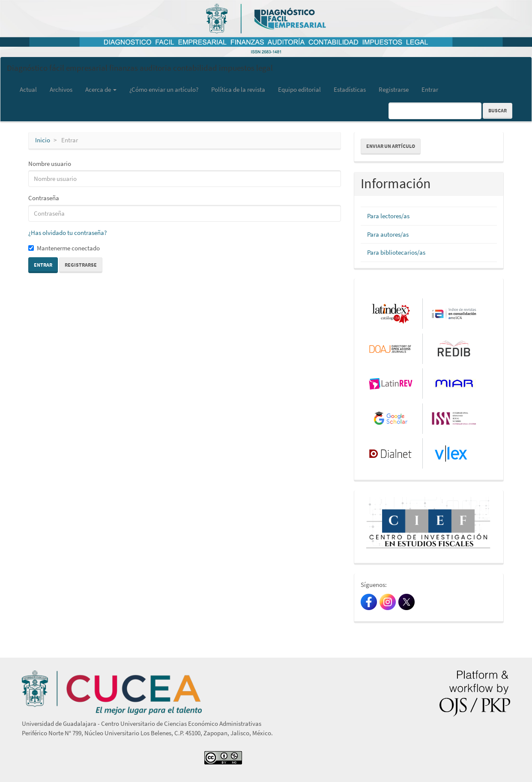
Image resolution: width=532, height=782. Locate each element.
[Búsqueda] (435, 111)
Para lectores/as (388, 216)
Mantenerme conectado (64, 248)
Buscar (498, 110)
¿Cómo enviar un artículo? (164, 89)
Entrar (430, 89)
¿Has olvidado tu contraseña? (67, 233)
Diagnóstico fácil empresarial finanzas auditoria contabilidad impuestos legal (140, 68)
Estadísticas (350, 89)
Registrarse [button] (81, 265)
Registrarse (394, 89)
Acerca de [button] (101, 89)
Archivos (61, 89)
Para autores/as (388, 234)
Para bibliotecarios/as (396, 252)
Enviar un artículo (391, 146)
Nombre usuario (50, 164)
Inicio (43, 140)
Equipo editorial (299, 89)
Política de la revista (238, 89)
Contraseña (44, 198)
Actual (28, 89)
